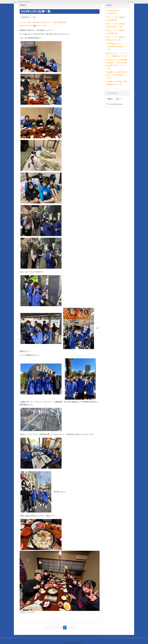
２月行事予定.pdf (112, 11)
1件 (35, 17)
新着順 (110, 99)
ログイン (131, 2)
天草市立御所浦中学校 (24, 2)
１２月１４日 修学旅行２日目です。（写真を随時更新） (44, 22)
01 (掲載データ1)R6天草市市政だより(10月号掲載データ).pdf (117, 75)
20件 (118, 99)
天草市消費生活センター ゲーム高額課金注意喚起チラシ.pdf (117, 47)
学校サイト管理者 (40, 26)
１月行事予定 (111, 13)
